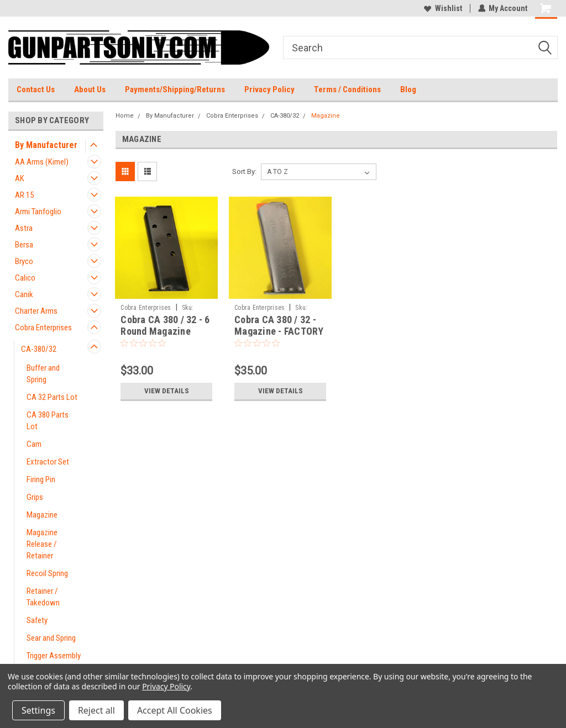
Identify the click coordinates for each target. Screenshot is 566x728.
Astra (24, 228)
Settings (38, 710)
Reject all (96, 710)
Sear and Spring (51, 638)
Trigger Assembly (54, 656)
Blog (408, 89)
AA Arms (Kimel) (42, 162)
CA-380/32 (39, 349)
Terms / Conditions (347, 89)
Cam (34, 444)
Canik (24, 294)
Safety (37, 620)
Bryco (24, 261)
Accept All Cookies (175, 710)
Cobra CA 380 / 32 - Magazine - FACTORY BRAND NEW (279, 331)
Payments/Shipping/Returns (175, 89)
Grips (35, 497)
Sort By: (244, 172)
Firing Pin (41, 479)
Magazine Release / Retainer (42, 544)
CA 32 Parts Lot (52, 397)
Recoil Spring (47, 573)
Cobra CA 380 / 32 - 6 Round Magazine (165, 325)
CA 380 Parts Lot (48, 421)
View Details (166, 391)
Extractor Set (48, 462)
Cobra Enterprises (43, 328)
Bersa (24, 245)
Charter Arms (36, 311)
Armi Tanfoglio (38, 212)
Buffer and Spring (43, 374)
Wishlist (442, 8)
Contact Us (36, 89)
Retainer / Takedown (43, 597)
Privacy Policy (269, 89)
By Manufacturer (46, 145)
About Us (90, 89)
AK (20, 178)
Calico (25, 278)
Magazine (42, 515)
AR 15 (24, 195)
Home (125, 116)
